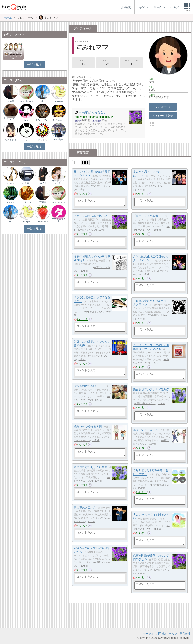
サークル (149, 634)
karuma (10, 202)
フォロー (83, 63)
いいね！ (82, 194)
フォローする (163, 107)
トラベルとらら (11, 119)
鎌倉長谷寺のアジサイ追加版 (151, 389)
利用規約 (162, 634)
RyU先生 (58, 139)
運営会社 (185, 634)
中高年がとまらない (85, 230)
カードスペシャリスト (59, 182)
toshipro (59, 101)
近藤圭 (11, 101)
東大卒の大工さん (85, 508)
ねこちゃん (59, 120)
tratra (27, 120)
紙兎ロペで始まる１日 (88, 426)
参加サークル (131, 63)
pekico (11, 183)
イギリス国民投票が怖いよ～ (92, 216)
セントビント (43, 120)
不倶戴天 (27, 183)
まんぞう (27, 202)
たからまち (11, 139)
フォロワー (108, 63)
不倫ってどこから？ (146, 430)
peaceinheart (27, 101)
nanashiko (43, 221)
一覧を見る (34, 65)
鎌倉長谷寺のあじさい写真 (91, 467)
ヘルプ (173, 634)
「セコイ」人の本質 (146, 216)
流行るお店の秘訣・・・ (89, 386)
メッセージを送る (163, 116)
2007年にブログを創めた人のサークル (13, 55)
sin (43, 101)
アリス (27, 139)
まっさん (43, 139)
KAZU (43, 183)
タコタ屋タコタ (59, 220)
